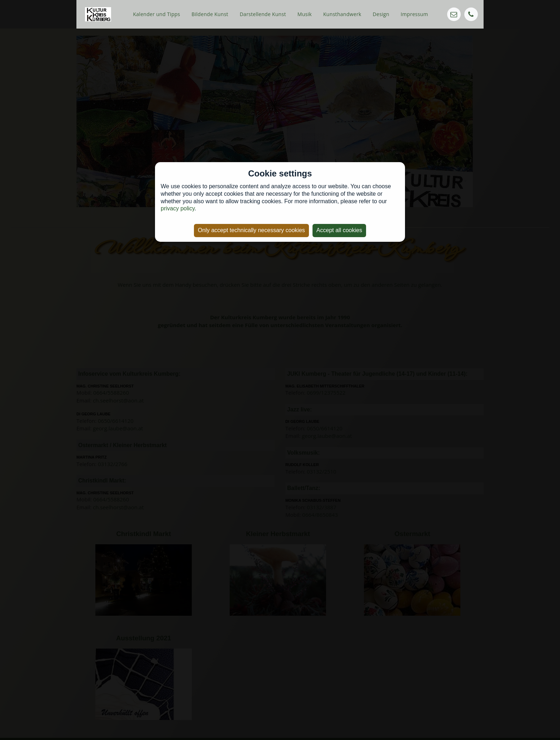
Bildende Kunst (210, 14)
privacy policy (178, 208)
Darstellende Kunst (263, 14)
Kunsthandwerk (342, 14)
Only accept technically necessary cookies (251, 230)
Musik (305, 14)
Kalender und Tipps (156, 14)
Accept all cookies (339, 230)
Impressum (414, 14)
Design (381, 14)
